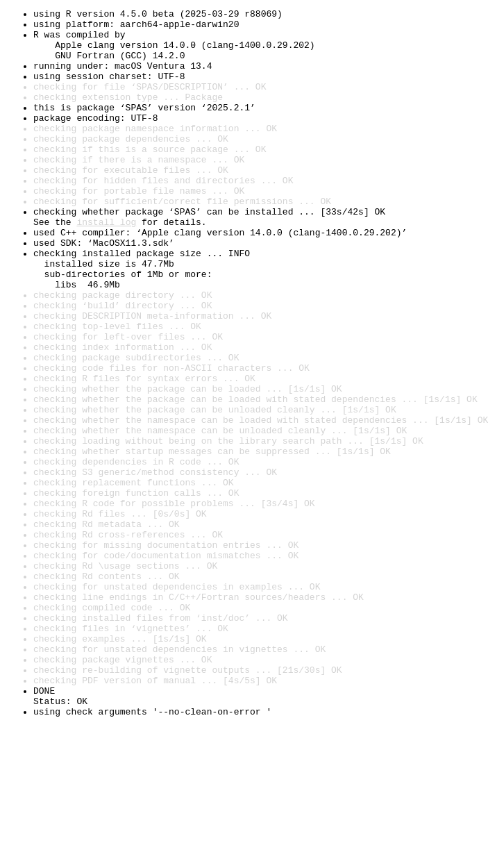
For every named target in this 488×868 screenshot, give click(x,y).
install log (106, 265)
